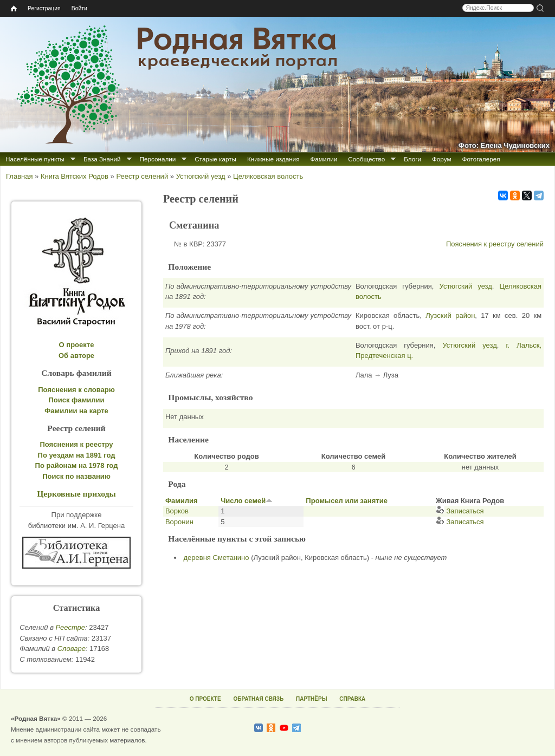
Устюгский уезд (201, 176)
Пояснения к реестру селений (495, 244)
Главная (19, 176)
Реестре (70, 627)
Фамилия (182, 501)
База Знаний (102, 159)
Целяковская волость (268, 176)
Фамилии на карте (76, 411)
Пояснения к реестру (77, 444)
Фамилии (324, 159)
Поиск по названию (76, 476)
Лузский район (450, 315)
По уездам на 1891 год (77, 455)
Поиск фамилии (76, 400)
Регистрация (44, 8)
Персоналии (158, 159)
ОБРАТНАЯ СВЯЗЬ (258, 699)
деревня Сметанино (217, 558)
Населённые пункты (35, 159)
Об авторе (76, 356)
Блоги (412, 159)
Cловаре (72, 649)
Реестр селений (142, 176)
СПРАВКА (352, 699)
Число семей (247, 501)
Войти (79, 8)
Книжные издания (273, 159)
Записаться (460, 511)
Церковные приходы (76, 494)
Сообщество (366, 159)
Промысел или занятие (347, 501)
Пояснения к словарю (76, 390)
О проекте (77, 345)
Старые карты (215, 159)
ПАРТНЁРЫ (311, 699)
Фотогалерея (481, 159)
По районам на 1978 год (77, 465)
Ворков (177, 511)
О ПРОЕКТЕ (205, 699)
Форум (442, 159)
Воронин (179, 522)
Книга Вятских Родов (75, 176)
